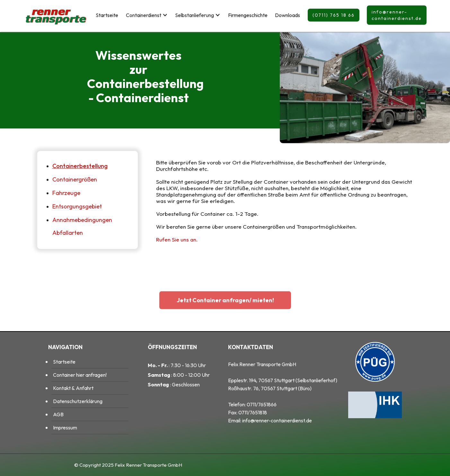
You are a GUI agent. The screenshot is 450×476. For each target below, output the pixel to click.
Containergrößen (75, 179)
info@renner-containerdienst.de (397, 15)
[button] (147, 15)
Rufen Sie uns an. (177, 239)
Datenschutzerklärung (78, 401)
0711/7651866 (262, 404)
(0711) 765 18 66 (334, 15)
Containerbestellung (80, 166)
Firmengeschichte (248, 15)
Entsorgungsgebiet (77, 206)
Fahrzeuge (66, 193)
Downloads (287, 15)
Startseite (107, 15)
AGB (58, 414)
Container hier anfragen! (80, 375)
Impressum (65, 428)
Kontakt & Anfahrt (73, 388)
